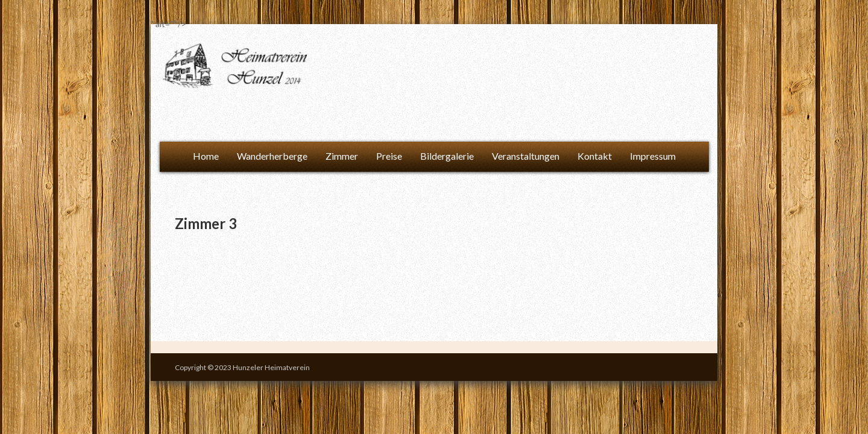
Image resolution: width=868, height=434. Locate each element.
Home (206, 156)
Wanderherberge (272, 156)
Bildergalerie (447, 156)
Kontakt (595, 156)
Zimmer (342, 156)
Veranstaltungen (526, 156)
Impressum (653, 156)
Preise (389, 156)
